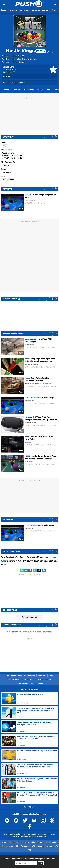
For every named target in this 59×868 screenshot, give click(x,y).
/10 (14, 70)
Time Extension (37, 842)
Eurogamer (25, 846)
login (32, 632)
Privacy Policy (14, 680)
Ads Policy (38, 680)
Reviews (17, 90)
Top (7, 676)
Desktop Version (37, 683)
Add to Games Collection (14, 83)
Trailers (43, 445)
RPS (30, 850)
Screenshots (29, 90)
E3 (48, 445)
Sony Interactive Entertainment (24, 59)
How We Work (30, 676)
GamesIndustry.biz (45, 846)
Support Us (42, 676)
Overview (6, 90)
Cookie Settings (22, 683)
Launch (44, 425)
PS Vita (48, 348)
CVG (56, 846)
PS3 (10, 165)
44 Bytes (52, 834)
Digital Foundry (51, 842)
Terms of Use (27, 680)
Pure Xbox (25, 842)
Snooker (11, 180)
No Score (7, 76)
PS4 (4, 165)
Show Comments (29, 617)
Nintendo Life (13, 842)
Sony (42, 348)
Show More (29, 807)
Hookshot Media (14, 834)
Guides (40, 90)
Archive (48, 680)
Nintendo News (7, 846)
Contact (52, 676)
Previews (43, 403)
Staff (20, 676)
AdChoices (17, 837)
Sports (5, 146)
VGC (33, 846)
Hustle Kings (26, 51)
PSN (54, 348)
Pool (4, 180)
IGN (17, 846)
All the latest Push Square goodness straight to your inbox (30, 859)
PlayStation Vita (19, 56)
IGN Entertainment (34, 834)
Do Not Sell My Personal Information (34, 837)
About (13, 676)
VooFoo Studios (18, 62)
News (49, 90)
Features (51, 403)
